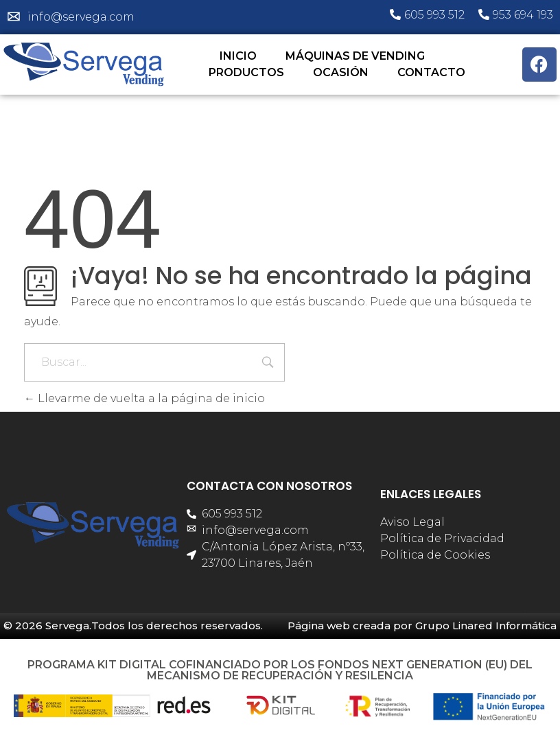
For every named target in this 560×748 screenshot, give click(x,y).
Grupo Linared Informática (486, 626)
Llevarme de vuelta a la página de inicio (144, 398)
